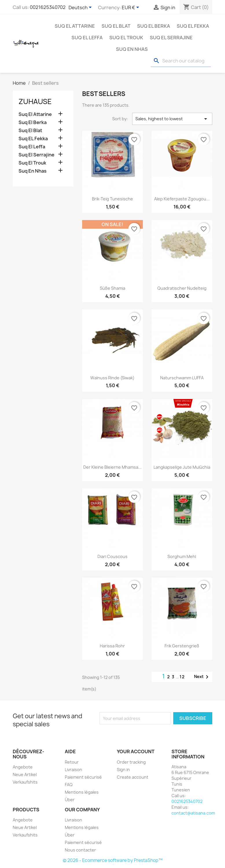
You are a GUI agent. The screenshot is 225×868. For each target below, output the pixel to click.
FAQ (69, 785)
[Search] (181, 61)
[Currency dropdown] (131, 8)
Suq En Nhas (132, 49)
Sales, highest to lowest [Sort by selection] (172, 119)
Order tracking (131, 762)
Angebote (23, 767)
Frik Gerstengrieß (182, 646)
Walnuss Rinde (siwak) (112, 378)
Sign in (123, 770)
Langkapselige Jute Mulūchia (182, 467)
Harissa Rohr (112, 646)
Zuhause (35, 101)
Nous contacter (80, 850)
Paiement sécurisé (83, 777)
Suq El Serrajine (171, 38)
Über (70, 800)
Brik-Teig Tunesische (113, 199)
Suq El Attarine (75, 26)
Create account (133, 777)
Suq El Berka (154, 26)
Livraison (73, 770)
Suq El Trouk (126, 38)
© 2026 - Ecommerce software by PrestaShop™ (113, 860)
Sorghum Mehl (182, 556)
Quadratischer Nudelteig (182, 288)
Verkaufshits (25, 782)
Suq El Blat (116, 26)
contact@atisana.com (193, 813)
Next (202, 677)
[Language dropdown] (81, 8)
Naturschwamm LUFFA (182, 378)
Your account (136, 751)
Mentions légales (82, 792)
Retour (72, 762)
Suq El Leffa (87, 38)
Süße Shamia (113, 288)
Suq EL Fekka (193, 26)
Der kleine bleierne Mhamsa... (113, 467)
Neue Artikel (25, 774)
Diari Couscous (113, 556)
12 (182, 677)
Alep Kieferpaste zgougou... (182, 199)
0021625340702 (48, 7)
